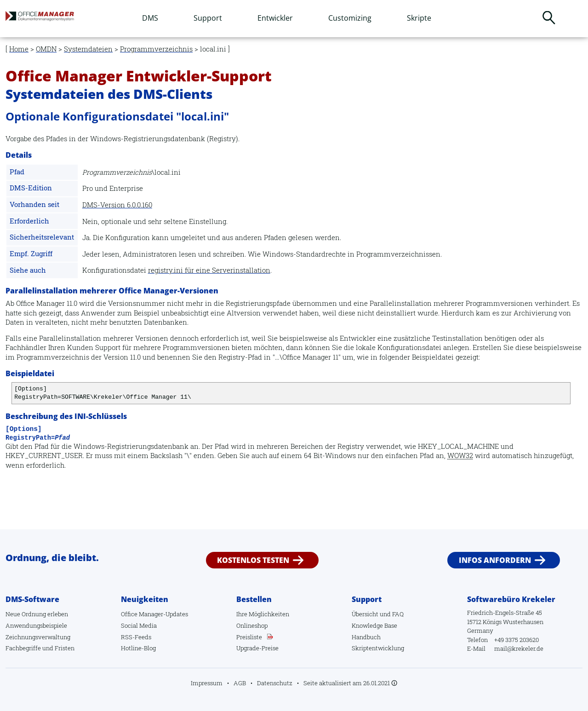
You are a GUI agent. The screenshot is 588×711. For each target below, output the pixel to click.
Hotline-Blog (138, 648)
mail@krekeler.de (519, 648)
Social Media (139, 625)
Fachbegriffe (23, 648)
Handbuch (366, 637)
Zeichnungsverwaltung (38, 637)
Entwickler (275, 18)
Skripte (419, 18)
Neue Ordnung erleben (37, 614)
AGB (240, 683)
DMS (150, 18)
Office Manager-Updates (154, 614)
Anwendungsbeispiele (36, 625)
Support (208, 18)
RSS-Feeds (136, 637)
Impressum (207, 683)
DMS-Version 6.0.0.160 (117, 205)
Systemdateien (88, 49)
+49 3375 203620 (517, 640)
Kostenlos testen (253, 560)
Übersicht (365, 614)
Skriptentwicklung (378, 648)
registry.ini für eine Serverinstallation (209, 270)
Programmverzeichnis (156, 49)
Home (19, 49)
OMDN (46, 49)
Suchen (549, 17)
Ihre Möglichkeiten (263, 614)
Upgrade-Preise (257, 648)
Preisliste (249, 637)
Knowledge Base (374, 625)
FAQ (398, 614)
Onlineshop (252, 625)
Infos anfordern (495, 560)
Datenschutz (275, 683)
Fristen (65, 648)
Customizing (350, 18)
